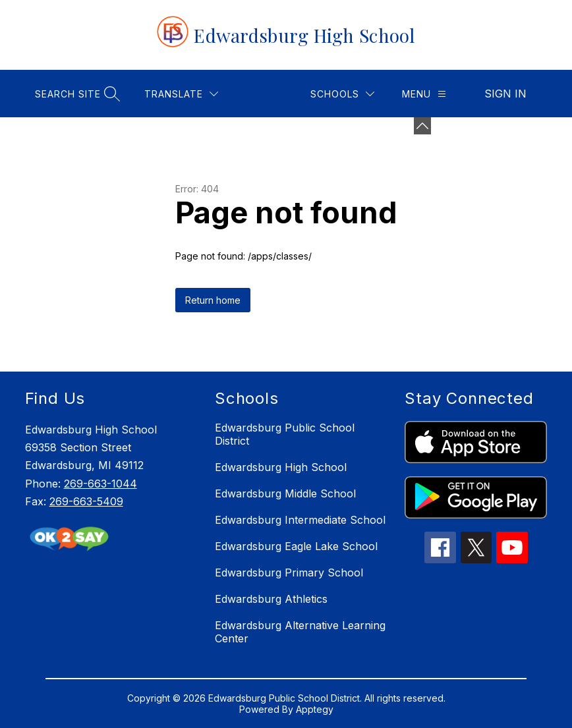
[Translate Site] (181, 94)
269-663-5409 (86, 501)
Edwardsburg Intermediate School (300, 520)
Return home (213, 300)
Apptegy (315, 709)
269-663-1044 (100, 484)
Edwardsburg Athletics (271, 599)
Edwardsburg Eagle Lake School (296, 546)
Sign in (505, 94)
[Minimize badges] (422, 126)
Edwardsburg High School (281, 467)
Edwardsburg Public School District (285, 434)
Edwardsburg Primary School (289, 573)
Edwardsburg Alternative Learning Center (300, 632)
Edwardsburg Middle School (285, 493)
